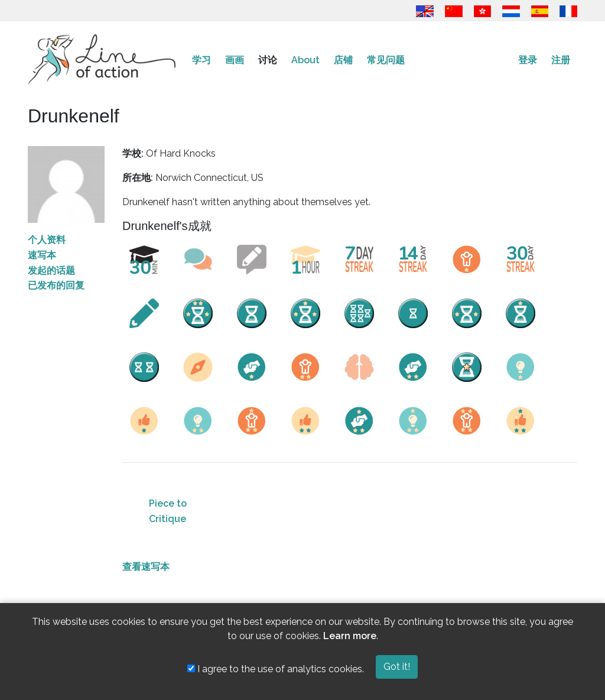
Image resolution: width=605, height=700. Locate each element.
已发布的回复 (56, 285)
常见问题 (386, 60)
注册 (561, 60)
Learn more (350, 636)
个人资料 (47, 240)
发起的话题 (51, 270)
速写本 (42, 255)
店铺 (343, 60)
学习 (201, 60)
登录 (528, 60)
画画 (235, 60)
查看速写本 (146, 567)
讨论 (268, 60)
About (305, 60)
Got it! (397, 667)
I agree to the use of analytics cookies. (276, 669)
